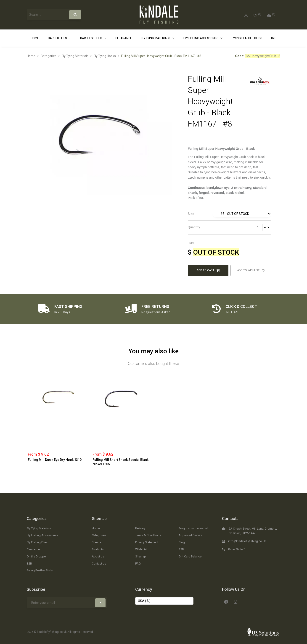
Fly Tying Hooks (105, 56)
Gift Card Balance (190, 556)
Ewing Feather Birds (247, 38)
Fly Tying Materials (156, 38)
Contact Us (99, 563)
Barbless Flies (91, 38)
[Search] (75, 15)
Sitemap (99, 519)
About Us (98, 556)
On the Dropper (37, 556)
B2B (274, 38)
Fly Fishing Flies (37, 542)
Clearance (124, 38)
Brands (97, 542)
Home (35, 38)
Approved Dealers (191, 535)
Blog (182, 542)
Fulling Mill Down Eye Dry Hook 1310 (55, 460)
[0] (257, 15)
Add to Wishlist (251, 270)
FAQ (138, 563)
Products (98, 549)
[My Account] (246, 15)
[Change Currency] (164, 601)
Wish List (141, 549)
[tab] (229, 214)
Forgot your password (193, 528)
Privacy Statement (147, 542)
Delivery (140, 528)
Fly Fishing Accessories (201, 38)
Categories (49, 56)
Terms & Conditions (148, 535)
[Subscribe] (100, 603)
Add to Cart (208, 270)
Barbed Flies (58, 38)
